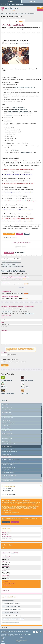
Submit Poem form (30, 313)
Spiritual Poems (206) (7, 439)
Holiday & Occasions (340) (8, 423)
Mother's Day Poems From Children (11, 606)
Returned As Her (7, 489)
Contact (3, 637)
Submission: (4, 331)
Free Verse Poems (6, 291)
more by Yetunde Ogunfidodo (23, 44)
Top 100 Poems (5, 405)
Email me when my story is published (10, 360)
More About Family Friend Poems (10, 513)
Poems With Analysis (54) (8, 473)
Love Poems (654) (6, 428)
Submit (40, 8)
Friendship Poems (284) (7, 418)
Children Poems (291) (7, 407)
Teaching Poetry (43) (7, 446)
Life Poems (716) (6, 426)
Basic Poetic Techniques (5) (8, 449)
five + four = (4, 353)
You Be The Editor (7, 586)
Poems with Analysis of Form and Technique (13, 267)
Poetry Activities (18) (7, 470)
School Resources (6, 478)
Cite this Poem (9, 253)
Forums (18, 642)
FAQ (2, 640)
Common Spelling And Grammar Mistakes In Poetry (15, 277)
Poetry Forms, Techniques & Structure (12, 262)
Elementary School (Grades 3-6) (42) (11, 460)
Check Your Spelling (7, 311)
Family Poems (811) (6, 413)
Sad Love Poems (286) (7, 433)
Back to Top (4, 401)
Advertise (3, 643)
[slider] (22, 21)
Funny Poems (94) (6, 420)
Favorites (20, 234)
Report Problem (20, 253)
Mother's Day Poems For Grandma (11, 603)
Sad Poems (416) (6, 436)
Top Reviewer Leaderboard (10, 553)
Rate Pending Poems (7, 539)
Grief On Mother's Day (8, 600)
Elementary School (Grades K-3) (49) (11, 462)
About (22, 637)
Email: (3, 323)
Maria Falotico (5, 571)
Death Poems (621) (6, 410)
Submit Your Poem (6, 511)
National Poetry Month (7, 481)
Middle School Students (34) (9, 467)
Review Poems (15, 522)
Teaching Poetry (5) (6, 454)
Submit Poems (6, 522)
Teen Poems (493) (6, 441)
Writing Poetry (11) (6, 457)
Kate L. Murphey (5, 576)
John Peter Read (5, 566)
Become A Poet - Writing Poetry (10, 264)
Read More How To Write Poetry (13, 271)
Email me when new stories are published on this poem (14, 362)
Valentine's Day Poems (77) (8, 444)
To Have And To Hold (8, 491)
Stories (2, 642)
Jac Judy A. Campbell (6, 557)
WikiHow (15, 150)
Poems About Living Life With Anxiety (12, 616)
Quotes (32, 2)
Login (3, 547)
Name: (3, 318)
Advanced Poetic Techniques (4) (9, 452)
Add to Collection (9, 234)
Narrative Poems (6, 282)
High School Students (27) (8, 465)
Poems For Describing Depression (11, 622)
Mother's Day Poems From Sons (10, 613)
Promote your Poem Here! (8, 494)
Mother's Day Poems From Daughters (12, 610)
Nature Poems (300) (7, 431)
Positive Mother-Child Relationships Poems (13, 619)
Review (40, 10)
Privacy (3, 639)
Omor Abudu (5, 561)
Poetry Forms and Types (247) (9, 476)
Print (27, 234)
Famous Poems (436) (7, 415)
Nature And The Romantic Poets (10, 296)
